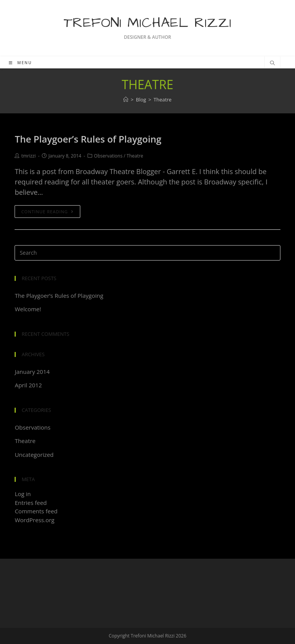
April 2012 (28, 385)
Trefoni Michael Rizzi (148, 23)
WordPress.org (34, 520)
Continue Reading (47, 212)
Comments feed (36, 511)
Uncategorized (34, 455)
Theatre (135, 156)
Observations (108, 156)
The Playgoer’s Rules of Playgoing (88, 139)
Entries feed (31, 503)
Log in (23, 494)
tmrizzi (28, 156)
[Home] (126, 100)
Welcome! (28, 309)
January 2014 (32, 372)
